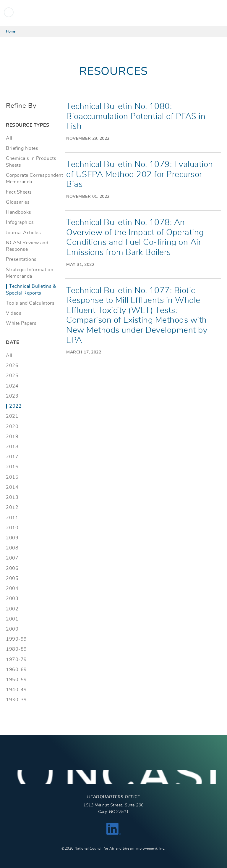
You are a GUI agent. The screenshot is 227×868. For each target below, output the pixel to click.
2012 (12, 507)
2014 (12, 487)
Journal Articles (23, 233)
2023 (12, 396)
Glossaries (18, 202)
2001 (12, 619)
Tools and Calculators (30, 303)
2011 (12, 518)
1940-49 (16, 690)
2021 (12, 416)
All (9, 138)
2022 (15, 406)
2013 (12, 497)
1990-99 (16, 639)
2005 (12, 578)
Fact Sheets (19, 192)
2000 (12, 629)
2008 (12, 548)
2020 (12, 427)
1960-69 (16, 670)
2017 (12, 457)
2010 (12, 528)
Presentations (21, 259)
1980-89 (16, 649)
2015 (12, 477)
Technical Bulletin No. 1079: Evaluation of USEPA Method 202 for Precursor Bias (140, 175)
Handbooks (19, 212)
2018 (12, 447)
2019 (12, 437)
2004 (12, 589)
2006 (12, 568)
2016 (12, 467)
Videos (14, 313)
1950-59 (16, 680)
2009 (12, 538)
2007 (12, 558)
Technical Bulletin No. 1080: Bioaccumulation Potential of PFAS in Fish (136, 116)
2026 (12, 366)
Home (11, 31)
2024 (12, 386)
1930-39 (16, 700)
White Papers (21, 323)
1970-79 (16, 660)
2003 (12, 599)
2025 (12, 376)
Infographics (20, 222)
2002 (12, 609)
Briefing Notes (22, 148)
